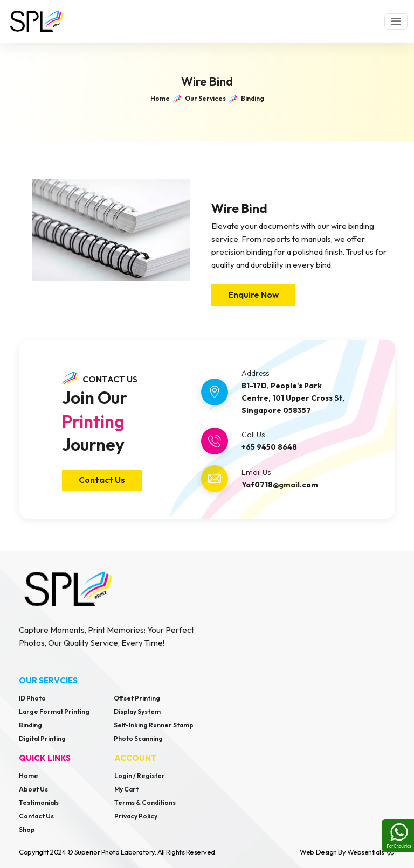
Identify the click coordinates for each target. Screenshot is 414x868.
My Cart (126, 789)
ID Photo (32, 698)
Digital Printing (42, 738)
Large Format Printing (54, 712)
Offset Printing (137, 698)
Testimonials (39, 803)
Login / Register (140, 776)
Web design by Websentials (347, 852)
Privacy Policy (136, 816)
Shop (27, 829)
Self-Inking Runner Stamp (154, 725)
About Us (33, 789)
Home (29, 776)
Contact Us (102, 480)
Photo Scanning (138, 738)
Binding (30, 725)
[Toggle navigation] (396, 22)
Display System (137, 712)
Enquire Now (253, 295)
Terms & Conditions (145, 803)
